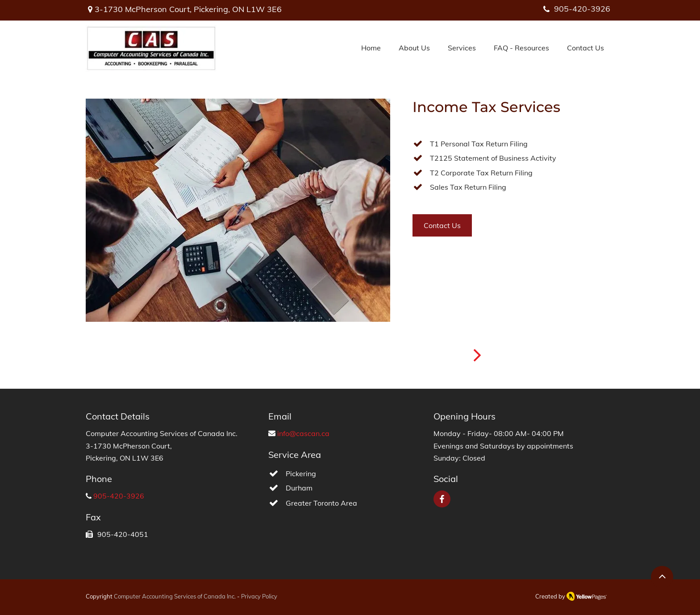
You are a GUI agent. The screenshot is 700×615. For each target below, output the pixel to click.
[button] (462, 48)
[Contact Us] (442, 225)
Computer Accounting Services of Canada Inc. (175, 596)
